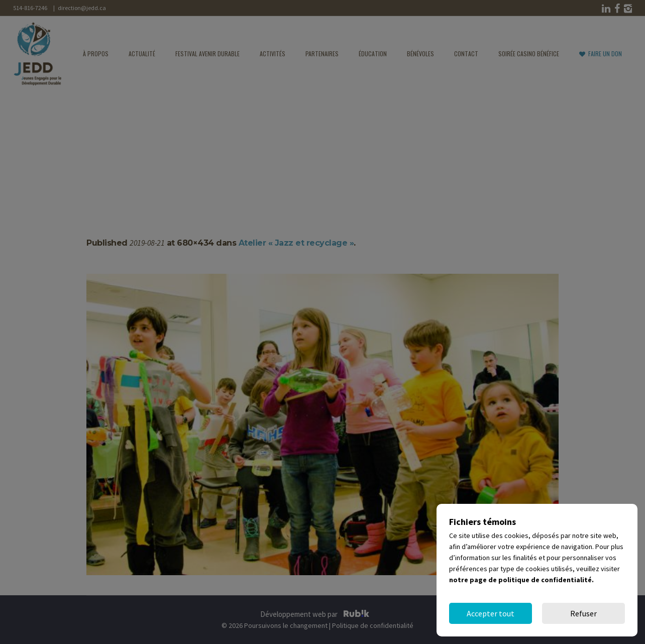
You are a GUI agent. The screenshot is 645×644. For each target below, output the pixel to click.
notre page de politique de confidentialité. (521, 580)
